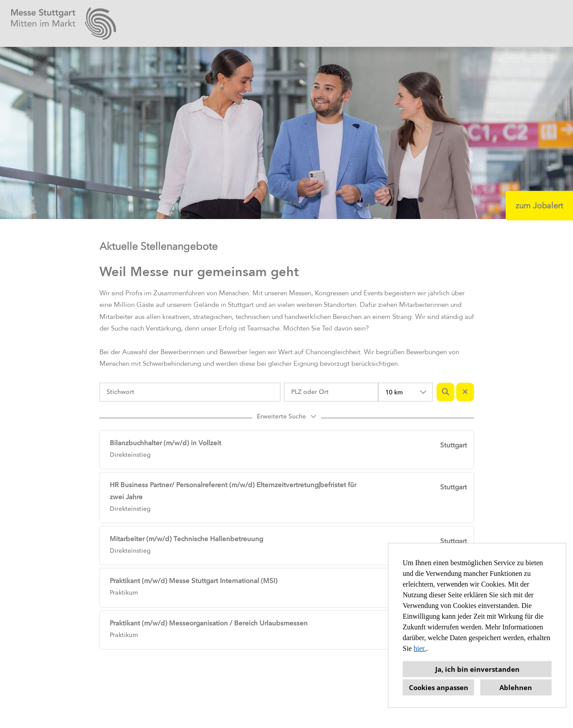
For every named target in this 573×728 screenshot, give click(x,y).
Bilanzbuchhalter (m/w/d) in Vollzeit (165, 443)
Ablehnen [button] (516, 687)
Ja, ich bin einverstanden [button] (477, 669)
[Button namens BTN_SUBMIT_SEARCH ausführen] (445, 392)
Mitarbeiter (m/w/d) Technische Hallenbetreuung (186, 539)
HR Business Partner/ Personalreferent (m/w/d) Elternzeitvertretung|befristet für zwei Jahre (233, 491)
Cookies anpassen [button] (439, 687)
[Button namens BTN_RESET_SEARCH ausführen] (465, 392)
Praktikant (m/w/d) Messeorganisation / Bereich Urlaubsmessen (209, 623)
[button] (287, 418)
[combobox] (405, 392)
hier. (420, 648)
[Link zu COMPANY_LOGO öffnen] (64, 23)
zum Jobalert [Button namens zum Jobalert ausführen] (539, 206)
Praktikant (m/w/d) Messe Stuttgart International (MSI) (194, 581)
